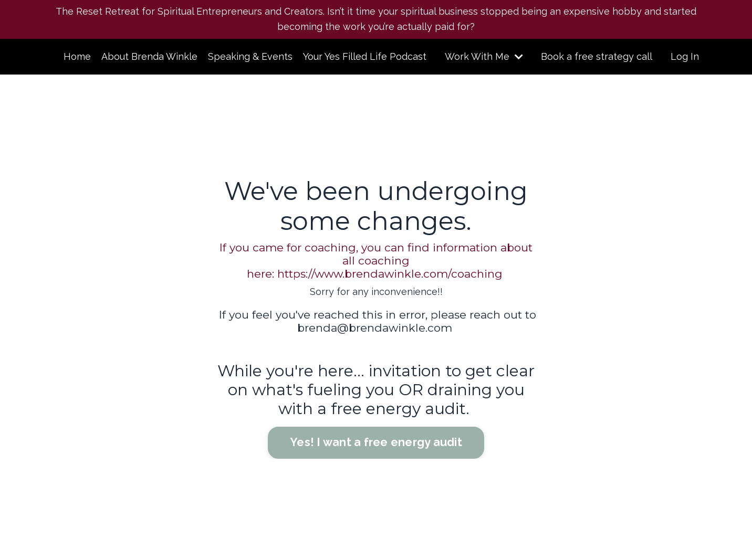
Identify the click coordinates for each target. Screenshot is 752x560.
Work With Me (484, 56)
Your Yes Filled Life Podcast (365, 56)
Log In (685, 56)
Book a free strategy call (597, 56)
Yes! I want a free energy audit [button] (376, 442)
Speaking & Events (250, 56)
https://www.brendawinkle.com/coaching (390, 274)
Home (77, 56)
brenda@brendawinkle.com (375, 328)
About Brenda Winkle (149, 56)
